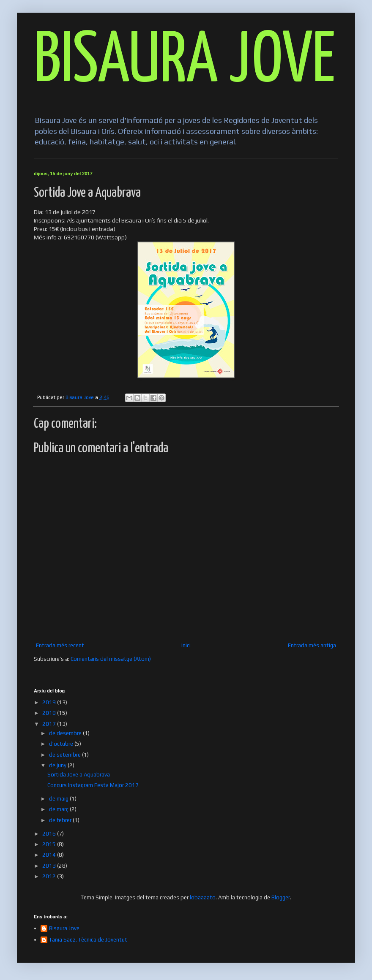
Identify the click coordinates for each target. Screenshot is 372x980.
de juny (58, 765)
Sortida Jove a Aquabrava (79, 775)
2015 (50, 844)
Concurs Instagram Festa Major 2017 (93, 785)
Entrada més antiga (312, 645)
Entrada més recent (60, 645)
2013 (50, 866)
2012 (50, 876)
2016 (50, 834)
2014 (50, 855)
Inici (186, 645)
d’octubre (62, 744)
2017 (50, 724)
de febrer (61, 820)
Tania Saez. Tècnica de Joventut (88, 940)
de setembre (66, 755)
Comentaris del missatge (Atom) (111, 659)
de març (59, 809)
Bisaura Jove (64, 928)
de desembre (66, 733)
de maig (59, 799)
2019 (50, 702)
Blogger (281, 897)
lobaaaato (203, 897)
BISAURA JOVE (185, 62)
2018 (50, 713)
